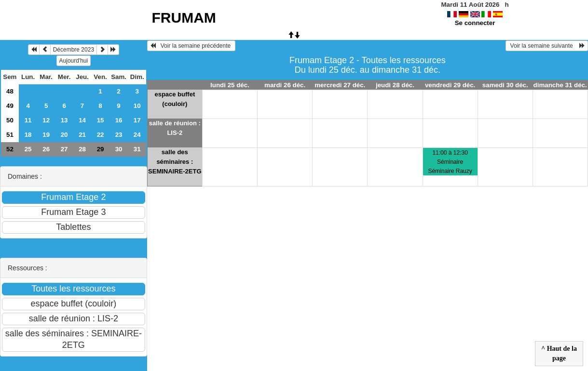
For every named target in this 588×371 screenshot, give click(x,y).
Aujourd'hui (74, 61)
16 (119, 120)
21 (82, 135)
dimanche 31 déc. (560, 85)
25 (28, 149)
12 (46, 120)
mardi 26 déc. (285, 85)
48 (10, 91)
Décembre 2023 (74, 50)
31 (137, 149)
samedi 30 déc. (505, 85)
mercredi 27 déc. (340, 85)
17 (137, 120)
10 (137, 106)
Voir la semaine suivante (547, 46)
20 (64, 135)
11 (28, 120)
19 (46, 135)
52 (10, 149)
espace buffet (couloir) (175, 99)
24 (137, 135)
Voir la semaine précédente (191, 46)
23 (119, 135)
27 (64, 149)
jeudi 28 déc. (395, 85)
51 (10, 135)
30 (119, 149)
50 (10, 120)
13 (64, 120)
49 (10, 106)
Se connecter (475, 23)
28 (82, 149)
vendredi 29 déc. (450, 85)
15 (101, 120)
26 (46, 149)
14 (82, 120)
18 (28, 135)
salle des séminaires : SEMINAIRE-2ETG (175, 162)
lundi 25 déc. (230, 85)
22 (101, 135)
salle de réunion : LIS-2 (175, 128)
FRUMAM (184, 18)
